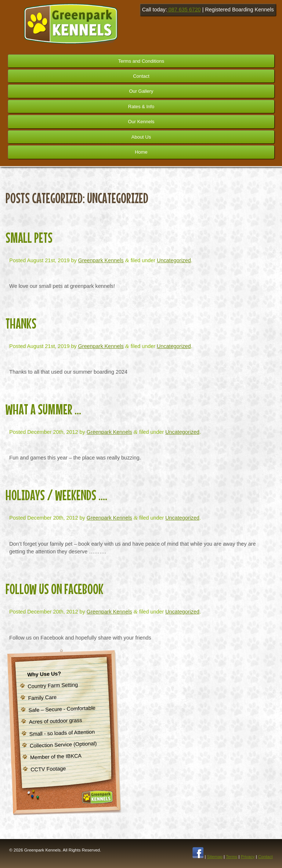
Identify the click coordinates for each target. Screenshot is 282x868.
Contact (141, 76)
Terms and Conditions (141, 61)
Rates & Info (141, 107)
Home (141, 152)
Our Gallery (141, 91)
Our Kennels (141, 122)
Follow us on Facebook (55, 589)
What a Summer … (43, 409)
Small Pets (29, 238)
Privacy (248, 857)
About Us (141, 137)
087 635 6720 (184, 10)
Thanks (21, 323)
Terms (232, 857)
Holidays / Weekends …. (56, 495)
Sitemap (215, 857)
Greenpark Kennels (101, 260)
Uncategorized (174, 260)
